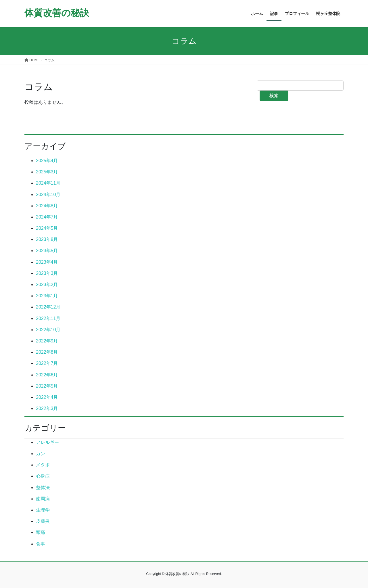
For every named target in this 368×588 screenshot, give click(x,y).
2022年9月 (47, 341)
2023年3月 (47, 273)
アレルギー (47, 442)
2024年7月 (47, 217)
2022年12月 (48, 307)
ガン (41, 454)
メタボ (43, 465)
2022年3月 (47, 408)
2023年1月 (47, 296)
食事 (41, 544)
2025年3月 (47, 172)
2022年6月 (47, 375)
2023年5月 (47, 251)
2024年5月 (47, 228)
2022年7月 (47, 363)
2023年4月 (47, 262)
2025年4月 (47, 161)
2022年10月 (48, 330)
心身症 (43, 476)
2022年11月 (48, 318)
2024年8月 (47, 206)
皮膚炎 (43, 521)
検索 (274, 96)
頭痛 (41, 532)
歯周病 (43, 499)
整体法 (43, 488)
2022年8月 (47, 352)
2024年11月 (48, 183)
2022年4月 (47, 397)
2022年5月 (47, 386)
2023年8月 (47, 239)
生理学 (43, 510)
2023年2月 (47, 285)
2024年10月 (48, 195)
